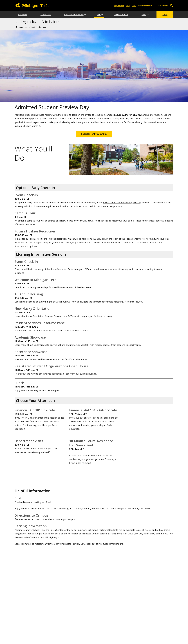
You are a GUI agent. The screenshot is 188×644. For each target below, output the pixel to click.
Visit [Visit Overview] (99, 15)
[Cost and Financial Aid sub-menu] (85, 15)
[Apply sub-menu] (172, 15)
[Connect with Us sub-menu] (130, 15)
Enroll (144, 15)
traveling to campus (65, 519)
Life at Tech (46, 15)
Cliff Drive (128, 534)
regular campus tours (112, 544)
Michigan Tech (16, 27)
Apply (165, 15)
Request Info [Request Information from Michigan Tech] (119, 6)
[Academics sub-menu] (29, 15)
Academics (22, 15)
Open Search (172, 6)
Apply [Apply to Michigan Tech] (134, 6)
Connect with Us (121, 15)
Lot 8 (58, 534)
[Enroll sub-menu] (148, 15)
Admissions (24, 27)
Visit (32, 27)
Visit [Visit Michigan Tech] (128, 6)
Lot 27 (166, 534)
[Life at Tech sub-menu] (53, 15)
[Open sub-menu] (154, 6)
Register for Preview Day (94, 134)
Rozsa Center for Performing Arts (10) (122, 203)
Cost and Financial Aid (74, 15)
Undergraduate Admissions (37, 22)
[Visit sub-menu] (102, 15)
